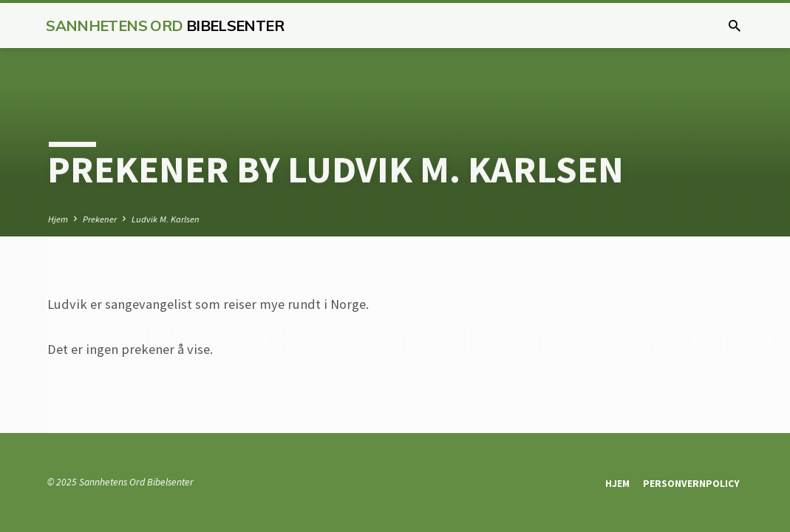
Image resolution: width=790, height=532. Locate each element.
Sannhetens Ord (165, 25)
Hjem (58, 219)
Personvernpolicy (691, 484)
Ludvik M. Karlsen (166, 219)
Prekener (100, 219)
